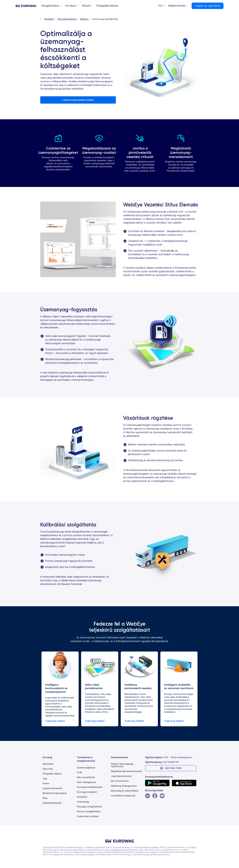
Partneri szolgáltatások (89, 811)
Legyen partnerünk (52, 788)
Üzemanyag (83, 802)
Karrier (46, 783)
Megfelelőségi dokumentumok (126, 771)
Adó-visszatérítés (86, 777)
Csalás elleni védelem (88, 816)
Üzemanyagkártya (86, 768)
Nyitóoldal (48, 764)
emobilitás (82, 797)
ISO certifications (120, 781)
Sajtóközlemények (52, 803)
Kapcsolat (48, 769)
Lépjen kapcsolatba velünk (78, 100)
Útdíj (79, 772)
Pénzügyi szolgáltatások (89, 807)
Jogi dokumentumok (121, 776)
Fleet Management (67, 19)
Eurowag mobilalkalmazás (90, 787)
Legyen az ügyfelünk (208, 6)
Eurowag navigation (87, 792)
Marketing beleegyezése (124, 786)
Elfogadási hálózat (52, 774)
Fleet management (86, 782)
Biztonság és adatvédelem (125, 791)
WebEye (84, 19)
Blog (45, 798)
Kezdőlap (49, 19)
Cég (45, 779)
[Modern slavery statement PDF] (127, 765)
